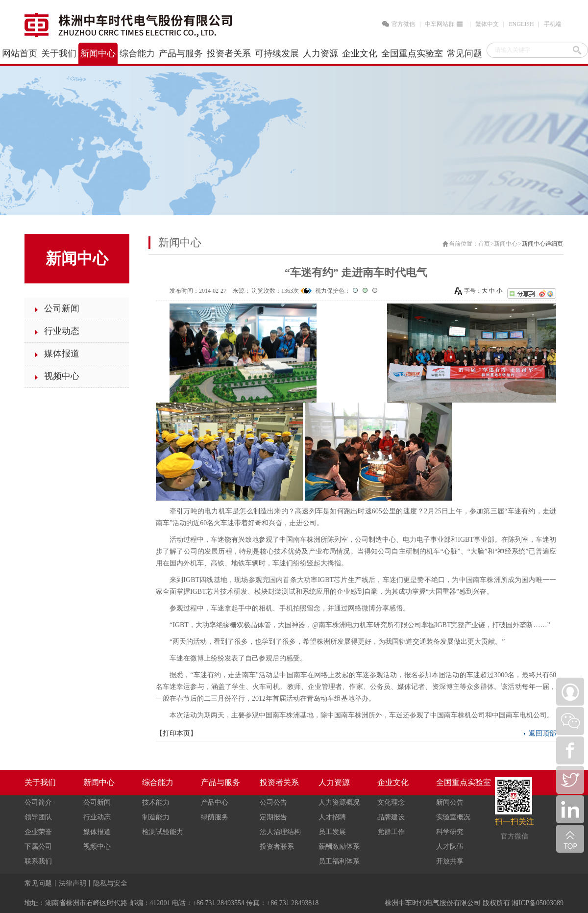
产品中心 (215, 802)
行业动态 (97, 817)
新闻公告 (450, 802)
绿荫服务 (215, 817)
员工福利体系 (339, 861)
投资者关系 (279, 782)
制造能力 (156, 817)
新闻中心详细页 (542, 244)
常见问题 (38, 883)
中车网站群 (445, 24)
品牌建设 (391, 817)
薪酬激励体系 (339, 847)
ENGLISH (521, 24)
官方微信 (403, 24)
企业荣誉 (38, 832)
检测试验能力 (163, 832)
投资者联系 (277, 847)
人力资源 (334, 782)
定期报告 (273, 817)
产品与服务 (220, 782)
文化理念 (391, 802)
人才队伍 (450, 847)
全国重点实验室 (464, 782)
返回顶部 (542, 733)
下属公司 (38, 847)
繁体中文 (487, 24)
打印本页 (176, 733)
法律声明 (73, 883)
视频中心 (97, 847)
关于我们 (40, 782)
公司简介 (38, 802)
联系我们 (38, 861)
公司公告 (273, 802)
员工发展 (332, 832)
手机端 (553, 24)
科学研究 (450, 832)
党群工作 (391, 832)
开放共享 (450, 861)
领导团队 (38, 817)
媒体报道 (97, 832)
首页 (484, 244)
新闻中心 (506, 244)
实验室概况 (453, 817)
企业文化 (393, 782)
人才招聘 (332, 817)
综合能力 (158, 782)
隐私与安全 (110, 883)
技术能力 (156, 802)
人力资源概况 (339, 802)
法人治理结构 (280, 832)
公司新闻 (97, 802)
